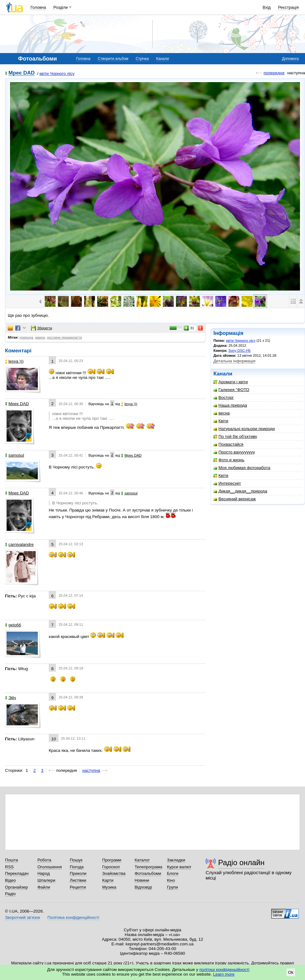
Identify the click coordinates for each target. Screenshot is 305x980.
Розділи (61, 7)
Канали (163, 59)
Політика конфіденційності (73, 917)
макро (40, 337)
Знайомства (114, 873)
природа (27, 337)
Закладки (176, 860)
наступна (91, 770)
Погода (77, 867)
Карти (108, 880)
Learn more (224, 974)
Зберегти (42, 328)
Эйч (10, 698)
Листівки (78, 880)
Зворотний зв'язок (22, 917)
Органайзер (16, 887)
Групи (172, 887)
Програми (112, 860)
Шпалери (46, 880)
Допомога (290, 59)
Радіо (10, 894)
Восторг (224, 397)
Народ (44, 873)
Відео (10, 880)
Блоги (173, 873)
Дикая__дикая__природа (240, 491)
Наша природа (230, 405)
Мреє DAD (22, 73)
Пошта (11, 860)
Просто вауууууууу (234, 452)
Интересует (227, 483)
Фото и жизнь (229, 460)
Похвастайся (228, 444)
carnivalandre (19, 544)
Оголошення (50, 867)
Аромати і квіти (231, 382)
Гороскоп (111, 867)
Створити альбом (113, 59)
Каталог (142, 860)
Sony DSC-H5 (240, 350)
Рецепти (78, 887)
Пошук (76, 860)
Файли (44, 887)
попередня (274, 73)
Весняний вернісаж (235, 499)
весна (222, 413)
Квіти (221, 421)
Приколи (78, 873)
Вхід (267, 7)
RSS (9, 867)
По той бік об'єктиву (235, 436)
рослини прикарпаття (64, 337)
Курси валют (179, 867)
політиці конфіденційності (224, 970)
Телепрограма (149, 867)
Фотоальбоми (148, 873)
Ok (291, 972)
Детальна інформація (234, 361)
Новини (142, 880)
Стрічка (142, 59)
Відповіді (143, 887)
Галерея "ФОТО (231, 390)
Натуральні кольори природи (244, 429)
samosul (15, 455)
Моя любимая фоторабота (242, 468)
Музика (109, 887)
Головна (38, 7)
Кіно (171, 880)
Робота (44, 860)
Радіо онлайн (241, 862)
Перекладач (17, 873)
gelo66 (13, 625)
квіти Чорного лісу (57, 73)
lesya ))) (14, 361)
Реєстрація (288, 7)
